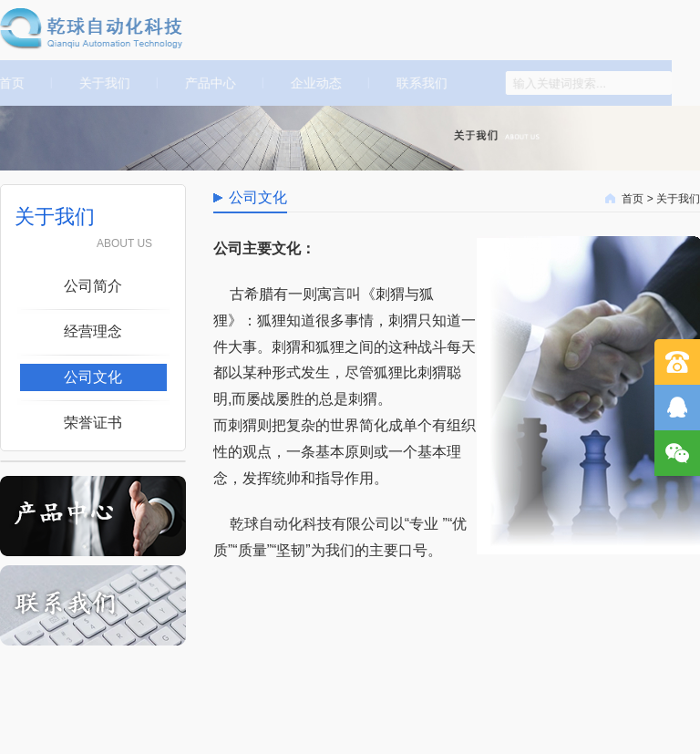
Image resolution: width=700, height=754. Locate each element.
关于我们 (100, 83)
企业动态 (312, 83)
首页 (633, 199)
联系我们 (417, 83)
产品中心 (206, 83)
